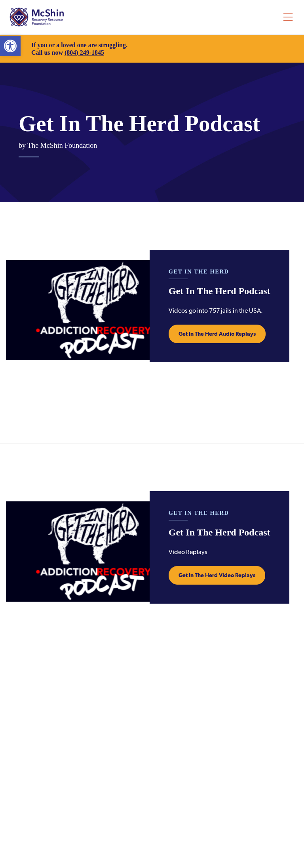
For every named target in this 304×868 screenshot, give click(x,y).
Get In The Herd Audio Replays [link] (217, 334)
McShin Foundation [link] (37, 17)
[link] (10, 46)
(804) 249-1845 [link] (84, 53)
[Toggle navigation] (288, 17)
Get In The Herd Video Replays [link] (217, 575)
